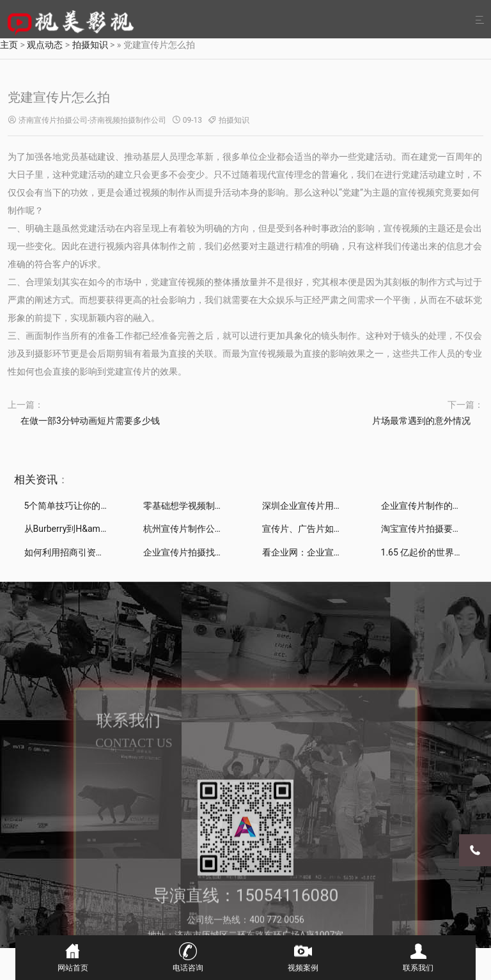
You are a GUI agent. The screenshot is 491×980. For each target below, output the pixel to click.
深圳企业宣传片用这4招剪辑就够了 (332, 506)
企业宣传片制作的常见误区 (435, 506)
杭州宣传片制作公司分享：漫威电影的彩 (224, 529)
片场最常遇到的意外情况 (421, 421)
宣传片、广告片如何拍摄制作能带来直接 (343, 529)
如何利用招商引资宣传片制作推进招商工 (105, 552)
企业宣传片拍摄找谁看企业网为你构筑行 (224, 552)
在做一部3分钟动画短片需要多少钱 (90, 421)
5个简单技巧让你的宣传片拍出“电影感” (102, 506)
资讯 (47, 479)
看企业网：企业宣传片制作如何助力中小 (343, 552)
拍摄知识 (234, 120)
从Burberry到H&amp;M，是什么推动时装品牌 (114, 529)
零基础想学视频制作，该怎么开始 (210, 506)
